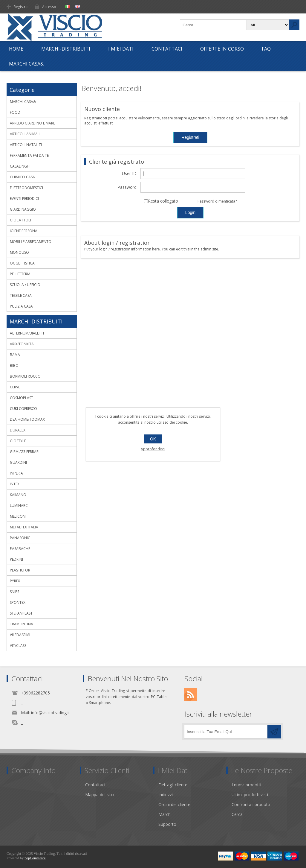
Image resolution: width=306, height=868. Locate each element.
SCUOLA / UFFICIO (25, 285)
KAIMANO (18, 495)
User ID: (130, 174)
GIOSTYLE (18, 441)
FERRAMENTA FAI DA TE (29, 155)
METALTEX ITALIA (24, 527)
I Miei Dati (121, 49)
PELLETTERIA (20, 274)
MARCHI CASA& (26, 64)
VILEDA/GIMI (20, 635)
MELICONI (18, 516)
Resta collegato (163, 201)
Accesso (49, 7)
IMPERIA (16, 473)
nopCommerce (35, 858)
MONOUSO (19, 252)
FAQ (266, 49)
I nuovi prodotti (246, 785)
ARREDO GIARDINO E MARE (32, 123)
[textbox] (213, 25)
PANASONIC (20, 538)
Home (16, 49)
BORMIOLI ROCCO (25, 376)
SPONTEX (18, 602)
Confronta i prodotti (251, 804)
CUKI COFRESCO (23, 409)
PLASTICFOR (20, 570)
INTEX (15, 484)
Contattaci (167, 49)
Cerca (237, 814)
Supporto (167, 824)
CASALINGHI (20, 166)
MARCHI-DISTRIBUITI (66, 49)
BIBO (14, 365)
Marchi (165, 814)
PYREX (15, 581)
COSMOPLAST (22, 398)
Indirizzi (166, 795)
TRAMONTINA (22, 624)
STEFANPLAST (21, 613)
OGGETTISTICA (22, 263)
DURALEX (18, 430)
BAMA (15, 355)
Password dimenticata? (217, 201)
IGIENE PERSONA (24, 231)
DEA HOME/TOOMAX (27, 419)
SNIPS (14, 592)
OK (153, 439)
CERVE (15, 387)
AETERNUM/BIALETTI (27, 333)
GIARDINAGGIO (23, 209)
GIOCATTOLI (20, 220)
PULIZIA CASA (21, 306)
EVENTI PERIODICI (24, 199)
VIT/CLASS (18, 646)
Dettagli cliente (173, 785)
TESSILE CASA (21, 295)
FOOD (15, 112)
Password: (127, 187)
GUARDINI (18, 462)
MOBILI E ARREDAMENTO (31, 242)
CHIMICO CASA (22, 177)
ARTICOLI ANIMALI (25, 134)
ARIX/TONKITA (22, 344)
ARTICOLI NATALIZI (26, 145)
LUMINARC (19, 506)
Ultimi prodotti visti (250, 795)
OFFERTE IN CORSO (222, 49)
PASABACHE (20, 549)
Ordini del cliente (174, 804)
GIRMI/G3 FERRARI (25, 452)
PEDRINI (16, 559)
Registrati (22, 7)
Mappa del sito (100, 795)
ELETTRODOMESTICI (26, 188)
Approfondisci (153, 449)
